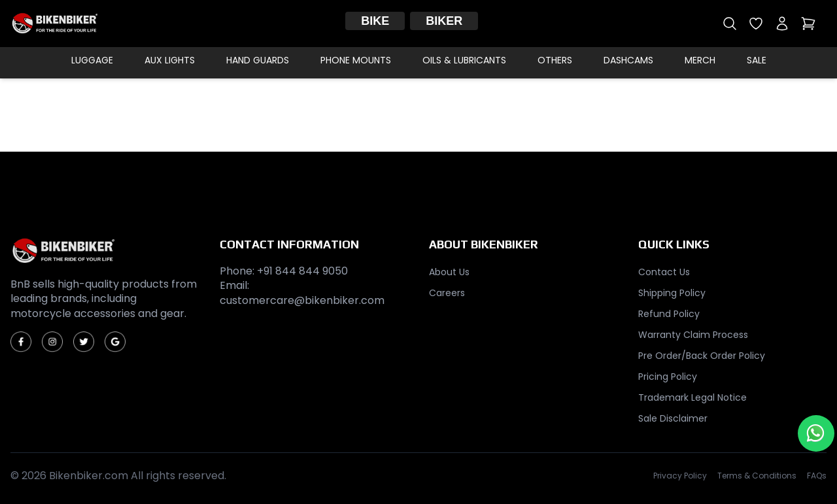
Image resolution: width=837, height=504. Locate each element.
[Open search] (730, 24)
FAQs (817, 476)
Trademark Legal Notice (692, 397)
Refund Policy (669, 314)
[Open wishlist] (756, 24)
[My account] (782, 24)
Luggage (92, 60)
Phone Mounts (356, 60)
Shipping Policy (672, 293)
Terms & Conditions (757, 476)
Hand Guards (258, 60)
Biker (444, 21)
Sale (757, 60)
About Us (449, 272)
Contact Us (664, 272)
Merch (700, 60)
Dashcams (628, 60)
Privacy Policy (680, 476)
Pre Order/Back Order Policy (702, 356)
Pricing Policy (668, 377)
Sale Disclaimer (673, 418)
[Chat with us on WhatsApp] (816, 433)
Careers (447, 293)
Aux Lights (170, 60)
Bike (375, 21)
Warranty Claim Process (693, 335)
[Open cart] (808, 24)
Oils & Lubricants (464, 60)
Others (555, 60)
